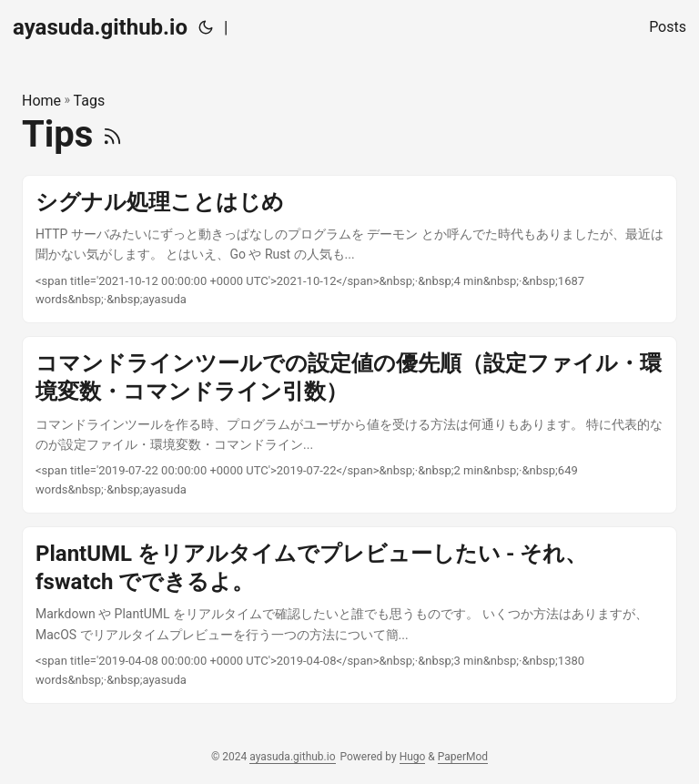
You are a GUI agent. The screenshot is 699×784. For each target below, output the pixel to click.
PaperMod (463, 757)
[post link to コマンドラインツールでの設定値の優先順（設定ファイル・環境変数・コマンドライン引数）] (349, 425)
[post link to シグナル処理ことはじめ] (349, 249)
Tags (90, 101)
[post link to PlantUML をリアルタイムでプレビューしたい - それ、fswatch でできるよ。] (349, 615)
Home (41, 101)
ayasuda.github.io (100, 27)
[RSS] (112, 134)
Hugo (413, 757)
